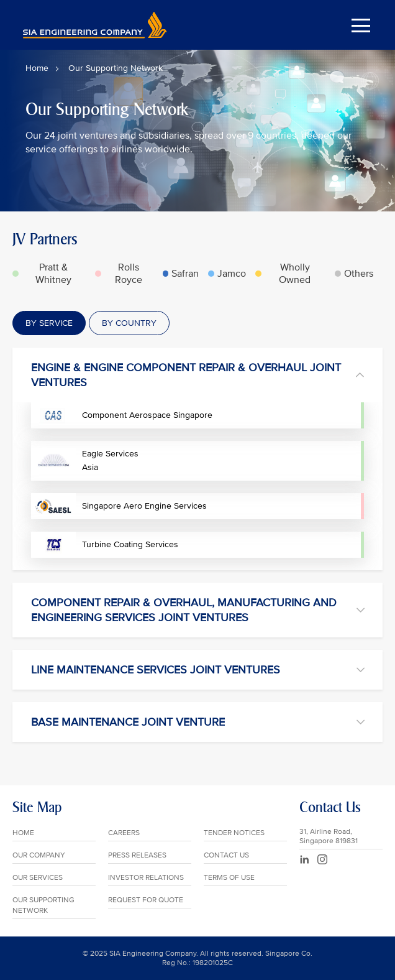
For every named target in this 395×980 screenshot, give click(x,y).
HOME (23, 833)
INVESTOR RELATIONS (146, 878)
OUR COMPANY (39, 855)
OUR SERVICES (38, 878)
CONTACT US (226, 855)
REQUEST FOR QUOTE (146, 900)
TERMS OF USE (229, 878)
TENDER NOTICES (234, 833)
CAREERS (124, 833)
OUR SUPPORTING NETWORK (43, 905)
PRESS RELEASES (137, 855)
